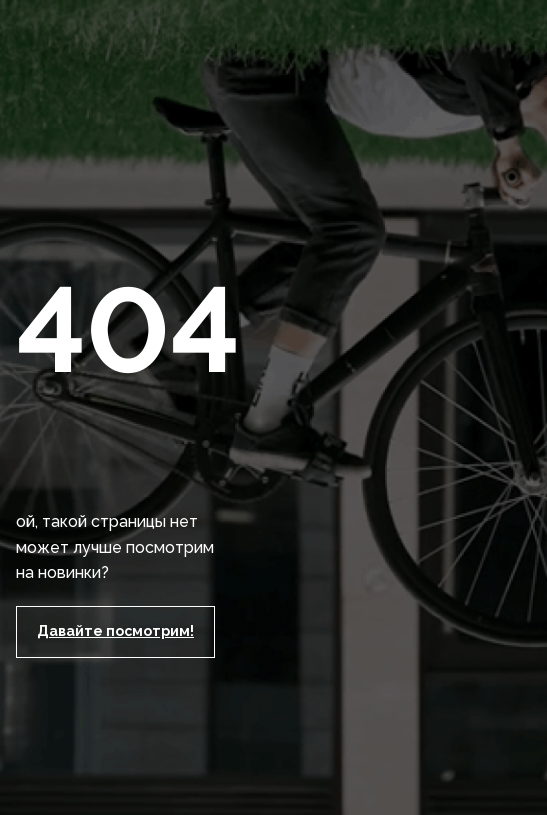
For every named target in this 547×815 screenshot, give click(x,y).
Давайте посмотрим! (115, 631)
